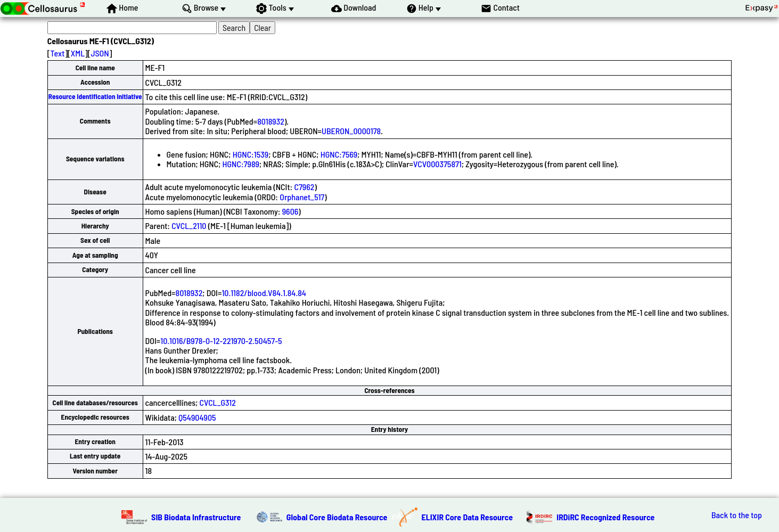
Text (58, 53)
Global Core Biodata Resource (337, 517)
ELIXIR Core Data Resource (468, 517)
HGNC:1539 (251, 154)
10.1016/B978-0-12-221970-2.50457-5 (221, 341)
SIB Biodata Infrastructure (196, 517)
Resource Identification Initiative (95, 96)
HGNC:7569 (339, 154)
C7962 (304, 187)
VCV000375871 (437, 164)
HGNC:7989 (241, 164)
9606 (290, 211)
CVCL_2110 (189, 226)
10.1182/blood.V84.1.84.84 (264, 293)
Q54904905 (197, 417)
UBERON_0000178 (351, 131)
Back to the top (737, 515)
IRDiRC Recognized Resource (605, 517)
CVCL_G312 (218, 402)
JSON (100, 53)
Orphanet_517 (302, 197)
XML (78, 53)
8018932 (271, 121)
